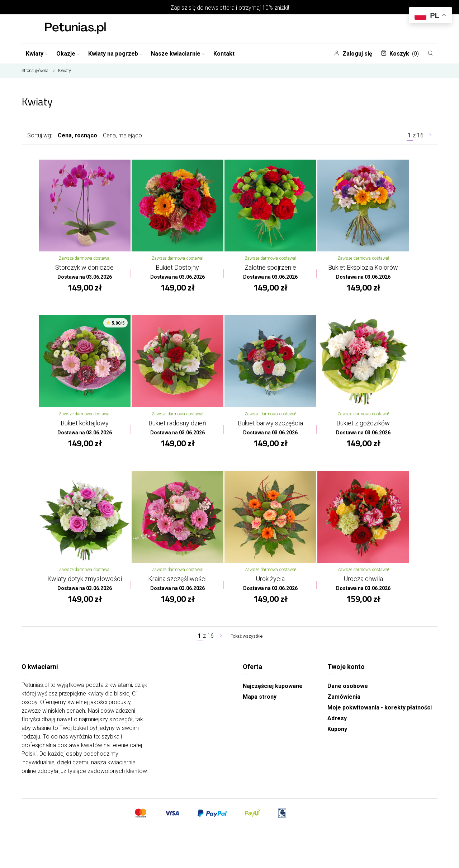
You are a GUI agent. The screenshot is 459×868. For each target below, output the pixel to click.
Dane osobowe (348, 694)
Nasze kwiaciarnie (178, 54)
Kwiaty (37, 54)
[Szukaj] (430, 53)
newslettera (220, 8)
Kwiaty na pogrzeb (115, 54)
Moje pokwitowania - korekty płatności (380, 715)
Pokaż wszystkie (246, 643)
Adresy (337, 726)
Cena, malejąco (122, 135)
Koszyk (400, 54)
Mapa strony (260, 704)
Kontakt (224, 54)
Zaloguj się (353, 54)
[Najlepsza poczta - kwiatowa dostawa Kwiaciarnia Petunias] (75, 29)
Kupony (337, 737)
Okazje (68, 54)
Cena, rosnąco (77, 135)
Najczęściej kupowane (273, 694)
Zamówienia (344, 704)
